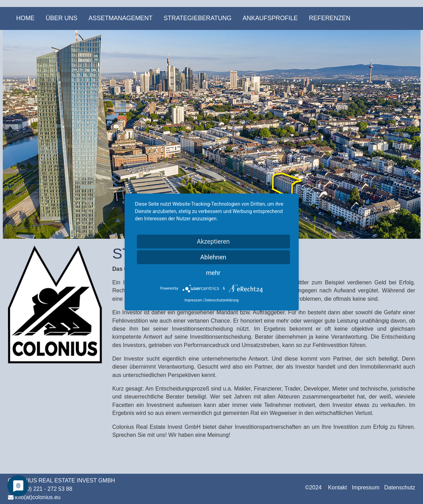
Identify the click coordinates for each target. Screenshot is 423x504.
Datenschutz (400, 487)
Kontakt (337, 487)
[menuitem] (26, 18)
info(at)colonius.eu (38, 497)
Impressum (365, 487)
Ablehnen (213, 257)
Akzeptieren (213, 241)
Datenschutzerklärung (222, 300)
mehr (213, 273)
